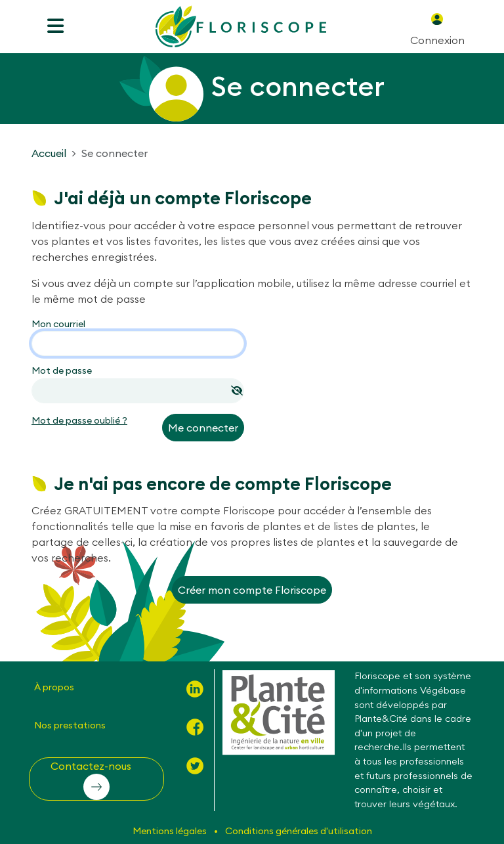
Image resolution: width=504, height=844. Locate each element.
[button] (96, 779)
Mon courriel (58, 324)
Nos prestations (70, 725)
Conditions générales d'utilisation (299, 831)
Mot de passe (62, 370)
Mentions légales (171, 831)
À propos (54, 687)
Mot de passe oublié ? (79, 420)
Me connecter (203, 428)
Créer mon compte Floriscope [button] (252, 590)
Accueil (49, 153)
